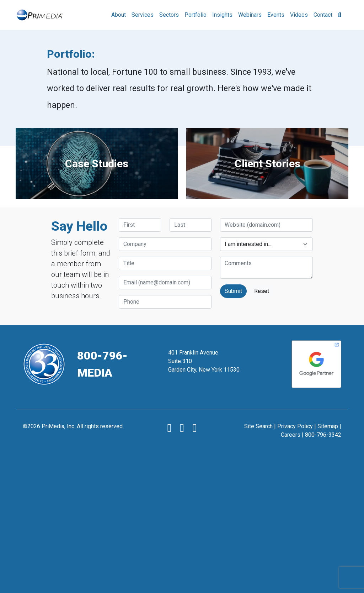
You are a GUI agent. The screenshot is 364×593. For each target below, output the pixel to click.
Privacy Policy (295, 426)
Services (143, 15)
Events (276, 15)
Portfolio (196, 15)
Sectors (169, 15)
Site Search (258, 426)
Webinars (250, 15)
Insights (222, 15)
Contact (323, 15)
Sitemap (328, 426)
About (119, 15)
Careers (291, 435)
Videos (299, 15)
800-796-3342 (323, 435)
